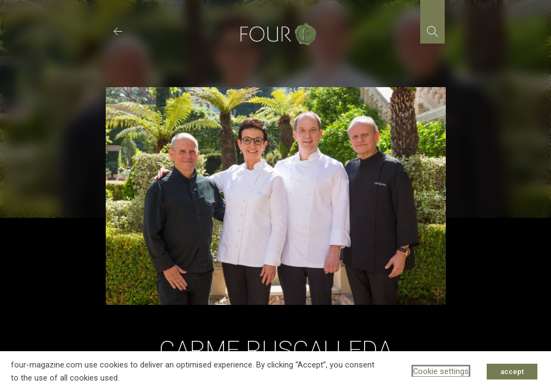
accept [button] (512, 372)
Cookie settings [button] (441, 371)
